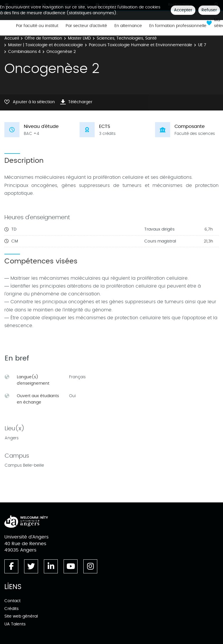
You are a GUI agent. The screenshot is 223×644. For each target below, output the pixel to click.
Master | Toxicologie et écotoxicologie (46, 45)
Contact (12, 601)
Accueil (12, 38)
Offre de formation (43, 38)
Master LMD (79, 38)
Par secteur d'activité (86, 26)
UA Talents (15, 624)
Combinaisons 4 (24, 52)
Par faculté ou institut (37, 26)
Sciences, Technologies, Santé (127, 38)
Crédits (11, 609)
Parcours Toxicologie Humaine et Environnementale (141, 45)
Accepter (183, 10)
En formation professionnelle (178, 26)
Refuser (209, 10)
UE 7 (202, 45)
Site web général (21, 616)
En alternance (128, 26)
